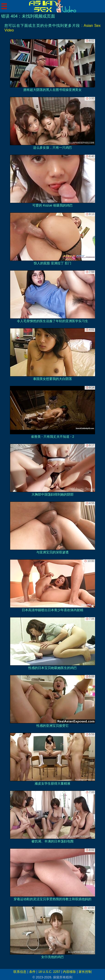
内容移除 (69, 972)
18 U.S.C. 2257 (49, 972)
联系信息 (20, 972)
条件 (32, 972)
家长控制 (85, 972)
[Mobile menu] (4, 6)
